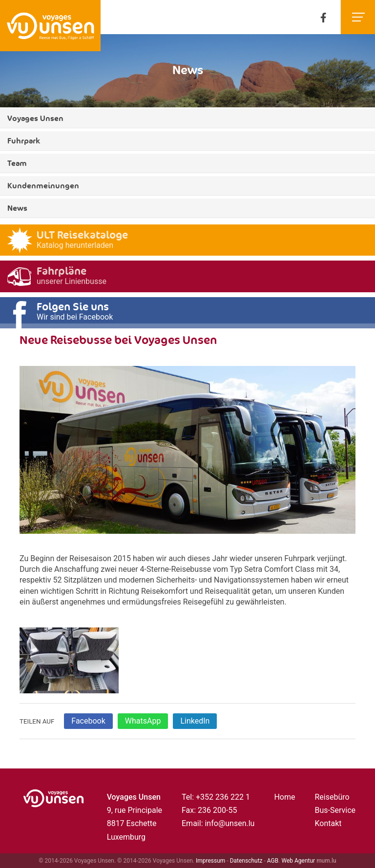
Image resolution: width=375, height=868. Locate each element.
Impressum (210, 861)
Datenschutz (246, 861)
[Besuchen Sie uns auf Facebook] (323, 17)
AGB (273, 861)
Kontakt (328, 823)
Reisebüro (332, 797)
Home (284, 797)
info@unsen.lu (229, 823)
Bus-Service (335, 810)
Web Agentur (298, 861)
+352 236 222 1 (223, 797)
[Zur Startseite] (50, 26)
